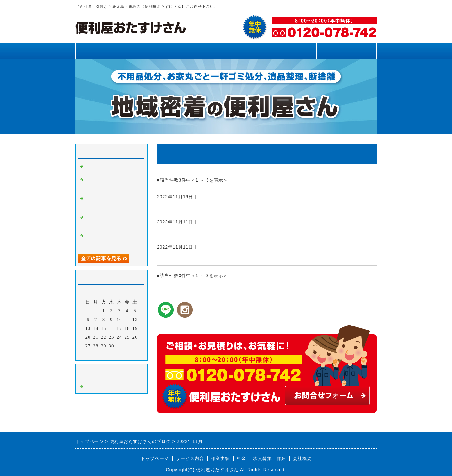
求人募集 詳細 (269, 458)
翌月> (124, 354)
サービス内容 (166, 51)
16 (112, 328)
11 (127, 320)
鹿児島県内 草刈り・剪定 (193, 233)
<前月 (98, 354)
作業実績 (226, 51)
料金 (286, 51)
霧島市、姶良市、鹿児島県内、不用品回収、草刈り (112, 240)
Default (204, 197)
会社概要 (302, 458)
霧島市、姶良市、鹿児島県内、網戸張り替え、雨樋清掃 (112, 222)
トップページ (105, 51)
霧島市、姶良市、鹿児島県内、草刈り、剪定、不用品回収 (112, 184)
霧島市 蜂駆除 (178, 258)
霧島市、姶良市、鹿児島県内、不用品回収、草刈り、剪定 (112, 203)
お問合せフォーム (347, 51)
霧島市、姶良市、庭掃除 (190, 207)
